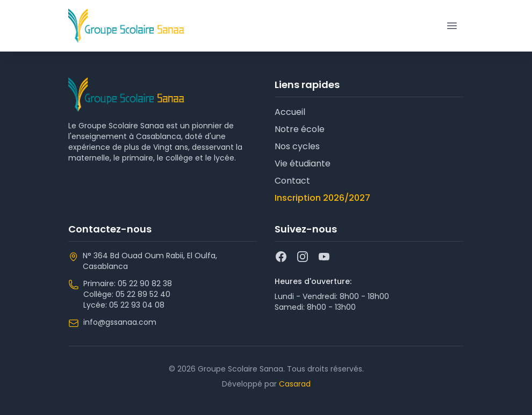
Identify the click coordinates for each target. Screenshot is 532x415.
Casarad (295, 384)
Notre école (300, 129)
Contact (292, 181)
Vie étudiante (303, 163)
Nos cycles (297, 146)
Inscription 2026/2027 (322, 198)
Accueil (290, 112)
